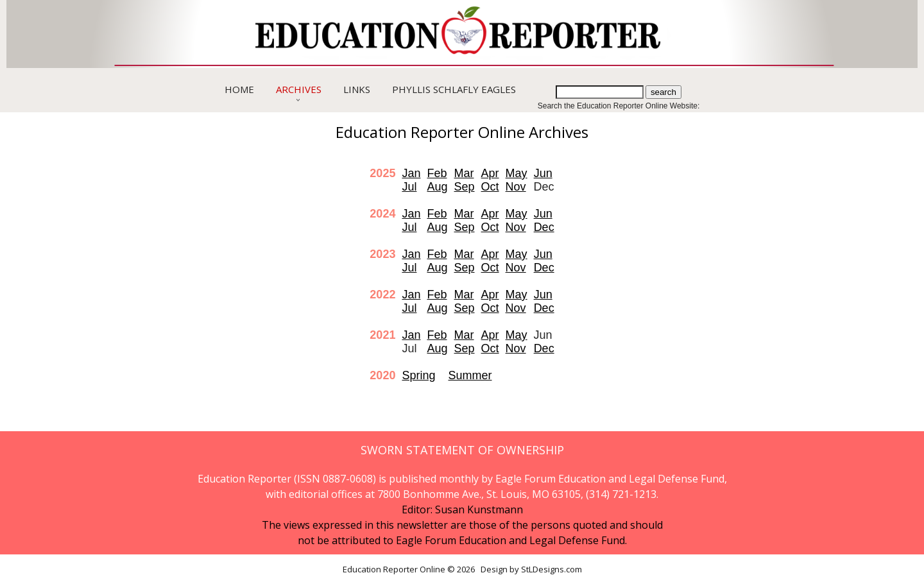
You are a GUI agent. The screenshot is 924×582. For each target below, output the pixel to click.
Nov (516, 187)
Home (239, 89)
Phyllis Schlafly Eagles (454, 89)
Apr (490, 173)
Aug (437, 187)
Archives (299, 89)
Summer (470, 375)
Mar (464, 173)
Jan (411, 173)
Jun (543, 173)
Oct (490, 187)
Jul (409, 187)
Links (357, 89)
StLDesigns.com (552, 569)
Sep (465, 187)
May (517, 173)
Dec (544, 227)
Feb (437, 173)
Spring (418, 375)
